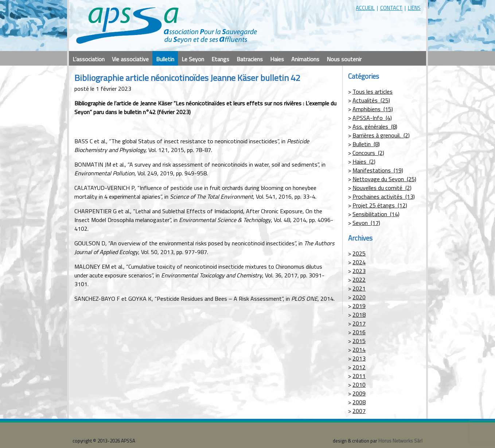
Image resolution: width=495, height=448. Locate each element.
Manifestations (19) (378, 170)
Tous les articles (373, 91)
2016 (359, 332)
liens (414, 8)
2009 (359, 393)
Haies (277, 59)
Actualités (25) (371, 100)
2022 (359, 280)
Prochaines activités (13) (384, 196)
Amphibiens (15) (373, 109)
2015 (359, 341)
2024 (359, 262)
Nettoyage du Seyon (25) (384, 179)
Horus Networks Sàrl (400, 441)
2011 (359, 376)
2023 (359, 271)
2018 (359, 315)
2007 (359, 411)
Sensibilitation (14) (376, 214)
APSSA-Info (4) (372, 118)
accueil (365, 8)
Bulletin (165, 59)
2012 (359, 367)
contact (391, 8)
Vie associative (130, 59)
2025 (359, 253)
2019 (359, 306)
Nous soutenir (344, 59)
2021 (359, 288)
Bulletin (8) (366, 144)
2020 (359, 297)
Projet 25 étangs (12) (380, 205)
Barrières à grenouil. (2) (381, 135)
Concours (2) (368, 153)
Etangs (220, 59)
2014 (359, 350)
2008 (359, 402)
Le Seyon (193, 59)
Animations (305, 59)
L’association (89, 59)
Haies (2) (364, 161)
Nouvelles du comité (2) (382, 188)
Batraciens (250, 59)
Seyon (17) (366, 223)
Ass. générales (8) (375, 126)
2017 (359, 323)
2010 (359, 385)
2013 (359, 358)
